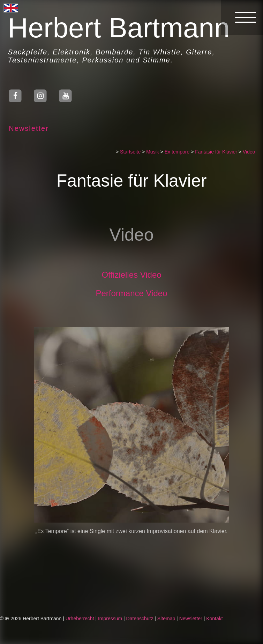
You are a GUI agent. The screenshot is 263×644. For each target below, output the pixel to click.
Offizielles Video (134, 275)
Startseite (133, 152)
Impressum (110, 619)
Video (251, 152)
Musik (155, 152)
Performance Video (134, 293)
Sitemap (166, 619)
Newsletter (27, 128)
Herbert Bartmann (117, 28)
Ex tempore (179, 152)
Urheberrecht (80, 619)
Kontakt (214, 619)
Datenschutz (140, 619)
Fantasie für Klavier (219, 152)
